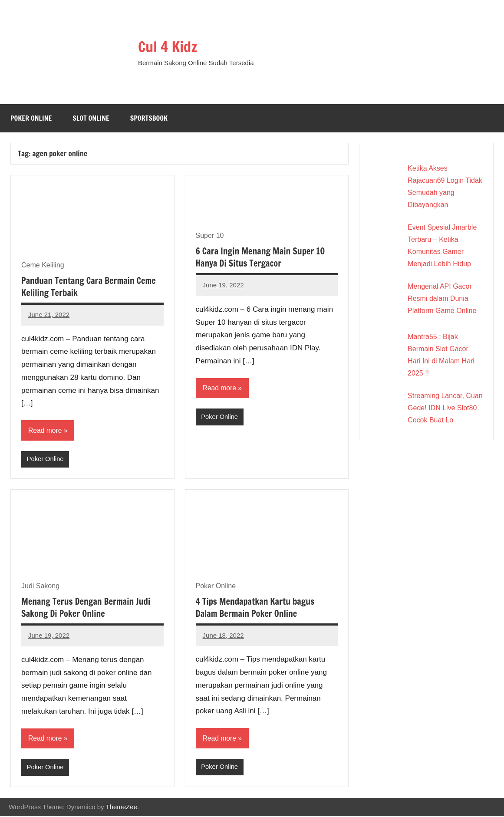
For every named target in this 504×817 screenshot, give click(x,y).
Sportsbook (149, 118)
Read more (45, 430)
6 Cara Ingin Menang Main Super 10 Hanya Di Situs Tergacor (260, 257)
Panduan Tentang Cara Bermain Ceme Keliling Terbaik (89, 287)
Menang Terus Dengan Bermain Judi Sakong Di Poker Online (86, 608)
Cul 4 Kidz (170, 46)
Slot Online (91, 118)
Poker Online (31, 118)
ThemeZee (121, 808)
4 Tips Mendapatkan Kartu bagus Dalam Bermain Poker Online (255, 608)
